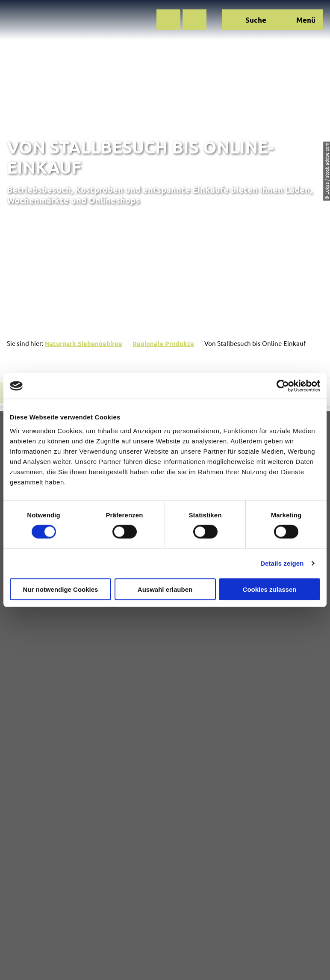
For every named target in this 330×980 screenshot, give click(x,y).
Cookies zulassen (270, 589)
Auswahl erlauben (165, 589)
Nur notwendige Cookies (61, 589)
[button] (168, 20)
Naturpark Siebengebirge (84, 343)
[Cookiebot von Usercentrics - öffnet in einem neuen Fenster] (283, 386)
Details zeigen (282, 563)
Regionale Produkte (163, 343)
